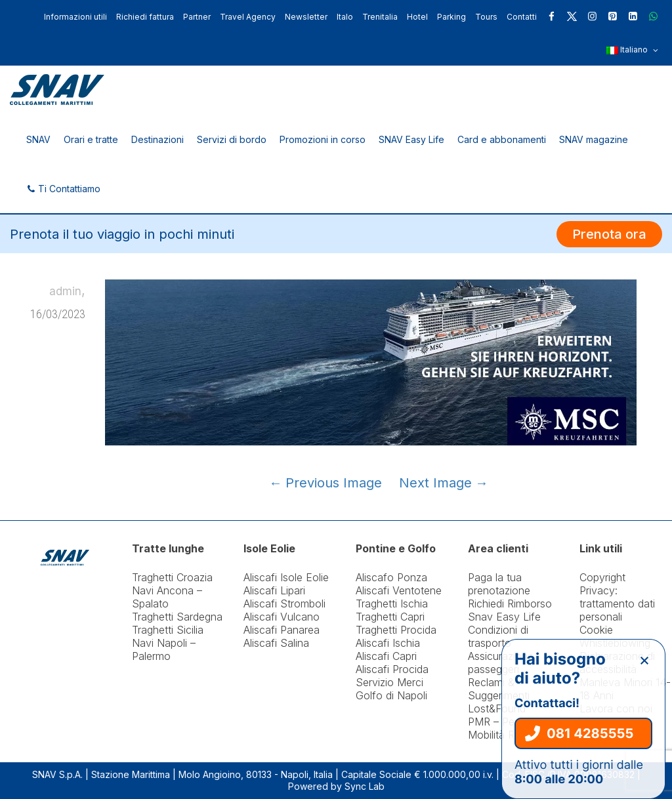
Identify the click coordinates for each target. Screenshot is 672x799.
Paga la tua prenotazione (499, 584)
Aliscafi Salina (276, 643)
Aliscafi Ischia (388, 643)
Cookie (596, 630)
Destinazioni (157, 139)
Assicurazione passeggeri (501, 663)
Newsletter (306, 17)
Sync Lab (365, 786)
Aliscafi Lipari (274, 590)
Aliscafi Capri (386, 656)
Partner (197, 17)
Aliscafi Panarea (282, 630)
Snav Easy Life (504, 617)
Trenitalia (380, 17)
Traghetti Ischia (392, 604)
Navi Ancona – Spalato (167, 597)
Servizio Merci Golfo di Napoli (391, 689)
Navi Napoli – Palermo (164, 649)
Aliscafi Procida (392, 669)
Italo (345, 17)
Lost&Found (497, 708)
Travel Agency (248, 17)
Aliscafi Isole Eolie (286, 577)
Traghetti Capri (390, 617)
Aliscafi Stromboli (284, 604)
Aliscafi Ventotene (399, 590)
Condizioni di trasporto (498, 636)
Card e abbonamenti (502, 139)
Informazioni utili (75, 17)
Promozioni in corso (323, 139)
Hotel (417, 17)
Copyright (602, 577)
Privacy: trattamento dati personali (617, 604)
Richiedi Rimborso (510, 604)
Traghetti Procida (396, 630)
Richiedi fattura (145, 17)
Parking (451, 17)
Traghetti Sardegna (177, 617)
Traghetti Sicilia (168, 630)
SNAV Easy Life (411, 139)
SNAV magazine (594, 139)
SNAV (38, 139)
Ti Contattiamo (63, 189)
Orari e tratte (91, 139)
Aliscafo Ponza (391, 577)
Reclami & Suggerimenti (499, 689)
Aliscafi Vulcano (282, 617)
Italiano (632, 51)
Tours (486, 17)
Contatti (522, 17)
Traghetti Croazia (172, 577)
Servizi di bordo (232, 139)
